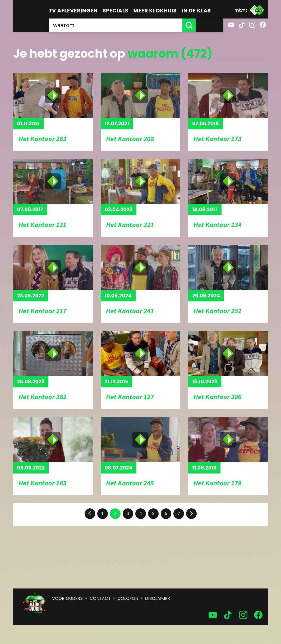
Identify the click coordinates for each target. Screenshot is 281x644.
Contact (100, 598)
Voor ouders (67, 598)
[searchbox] (129, 25)
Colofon (128, 598)
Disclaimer (158, 598)
